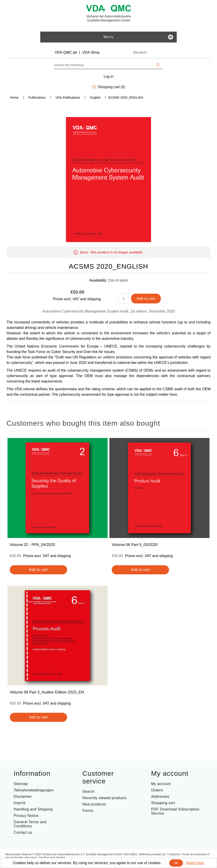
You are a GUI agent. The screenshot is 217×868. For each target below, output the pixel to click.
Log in (109, 76)
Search (88, 792)
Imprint (20, 803)
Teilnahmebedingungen (34, 790)
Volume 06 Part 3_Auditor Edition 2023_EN (47, 692)
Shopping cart (163, 803)
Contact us (23, 832)
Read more (195, 863)
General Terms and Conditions (30, 824)
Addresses (160, 797)
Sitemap (21, 784)
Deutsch (140, 52)
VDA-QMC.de (66, 52)
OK (176, 863)
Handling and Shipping (33, 809)
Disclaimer (23, 797)
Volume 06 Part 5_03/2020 (135, 545)
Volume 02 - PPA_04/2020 (32, 545)
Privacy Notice (26, 816)
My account (161, 784)
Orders (157, 790)
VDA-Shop (91, 52)
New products (94, 804)
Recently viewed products (104, 798)
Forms (88, 811)
